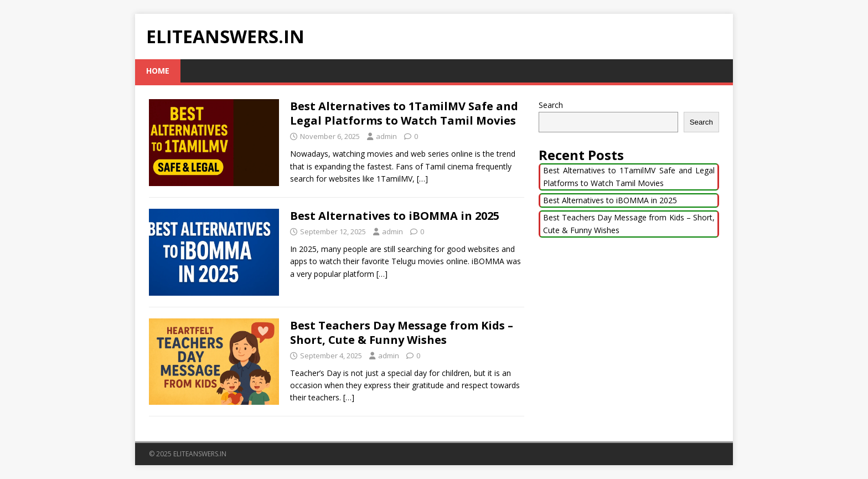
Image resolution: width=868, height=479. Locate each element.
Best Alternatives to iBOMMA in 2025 (395, 216)
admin (386, 136)
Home (158, 71)
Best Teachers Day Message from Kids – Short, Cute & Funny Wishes (402, 333)
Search (551, 105)
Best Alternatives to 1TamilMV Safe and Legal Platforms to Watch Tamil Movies (404, 113)
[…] (422, 179)
